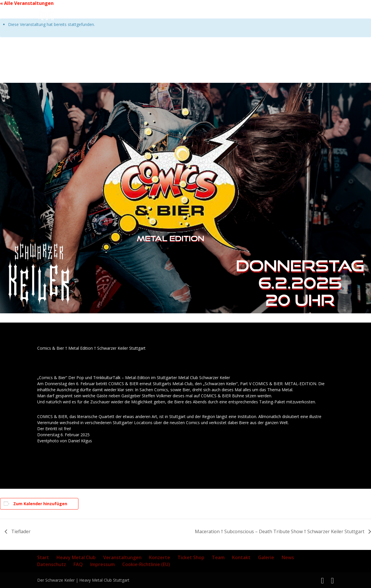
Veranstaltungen (122, 557)
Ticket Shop (191, 557)
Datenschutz (52, 564)
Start (43, 557)
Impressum (102, 564)
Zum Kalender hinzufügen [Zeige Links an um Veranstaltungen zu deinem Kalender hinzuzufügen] (40, 504)
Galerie (266, 557)
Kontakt (241, 557)
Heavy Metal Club (76, 557)
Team (218, 557)
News (288, 557)
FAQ (78, 564)
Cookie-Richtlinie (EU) (146, 564)
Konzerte (160, 557)
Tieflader (20, 531)
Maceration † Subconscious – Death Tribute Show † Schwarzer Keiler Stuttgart (280, 531)
